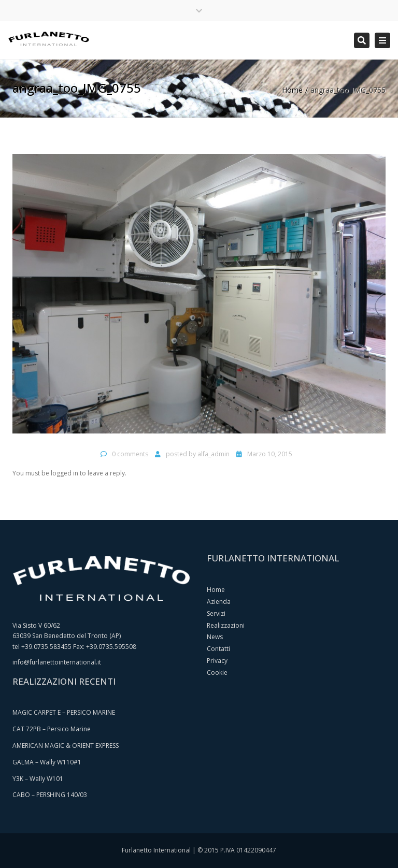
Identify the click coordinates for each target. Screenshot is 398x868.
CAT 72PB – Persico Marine (52, 729)
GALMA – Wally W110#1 (47, 762)
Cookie (217, 672)
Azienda (219, 602)
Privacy (217, 661)
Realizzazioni (226, 625)
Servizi (216, 613)
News (215, 637)
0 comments (130, 454)
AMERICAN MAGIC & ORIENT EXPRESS (66, 746)
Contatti (218, 649)
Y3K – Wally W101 (38, 779)
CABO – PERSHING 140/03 (50, 795)
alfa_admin (214, 454)
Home (292, 90)
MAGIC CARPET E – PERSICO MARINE (64, 712)
